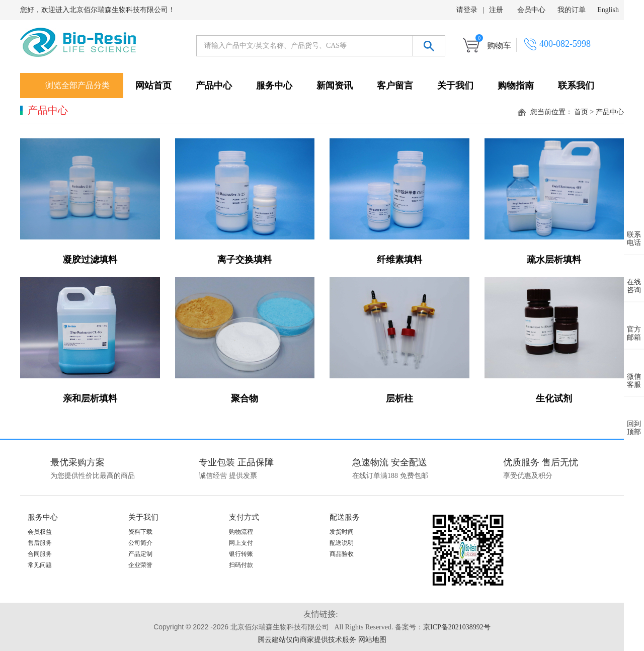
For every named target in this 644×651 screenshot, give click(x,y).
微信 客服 (634, 373)
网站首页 (153, 86)
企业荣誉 (140, 565)
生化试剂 (554, 398)
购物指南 (516, 86)
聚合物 (245, 398)
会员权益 (40, 532)
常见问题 (40, 565)
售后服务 (40, 543)
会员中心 (531, 10)
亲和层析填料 (90, 398)
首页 (581, 112)
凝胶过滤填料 (90, 260)
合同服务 (40, 554)
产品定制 (140, 554)
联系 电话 (634, 231)
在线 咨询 (634, 278)
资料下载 (140, 532)
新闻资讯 (335, 86)
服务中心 (274, 86)
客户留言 (395, 86)
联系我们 (576, 86)
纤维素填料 (399, 260)
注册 (496, 10)
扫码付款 (241, 565)
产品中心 (214, 86)
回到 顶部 (634, 420)
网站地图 (372, 640)
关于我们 (455, 86)
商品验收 (342, 554)
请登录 (467, 10)
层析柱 (399, 398)
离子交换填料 (245, 260)
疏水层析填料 (554, 260)
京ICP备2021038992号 (457, 627)
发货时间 (342, 532)
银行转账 (241, 554)
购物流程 (241, 532)
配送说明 (342, 543)
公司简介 (140, 543)
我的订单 (572, 10)
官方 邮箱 (634, 326)
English (608, 10)
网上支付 (241, 543)
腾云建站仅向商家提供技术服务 (307, 640)
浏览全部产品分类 (77, 85)
